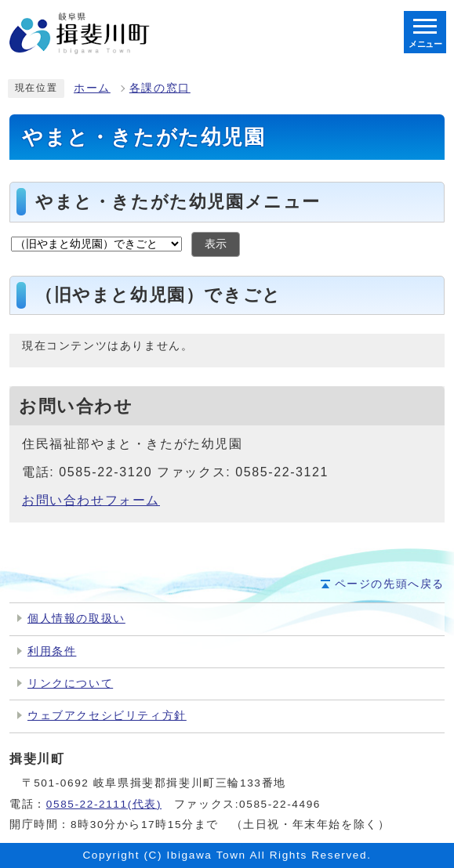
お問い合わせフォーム (91, 500)
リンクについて (70, 684)
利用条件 (52, 651)
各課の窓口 (160, 88)
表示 (216, 244)
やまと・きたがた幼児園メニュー (178, 202)
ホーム (92, 88)
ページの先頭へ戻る (390, 584)
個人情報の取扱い (76, 618)
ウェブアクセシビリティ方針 (107, 716)
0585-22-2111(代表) (104, 804)
